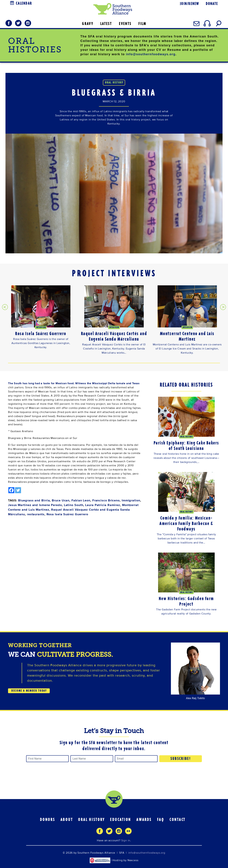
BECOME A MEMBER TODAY (29, 691)
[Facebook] (11, 490)
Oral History (91, 820)
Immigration (131, 500)
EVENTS (125, 24)
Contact (177, 820)
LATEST (106, 24)
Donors (48, 820)
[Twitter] (18, 490)
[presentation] (5, 307)
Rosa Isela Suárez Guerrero (67, 514)
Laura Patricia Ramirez (103, 505)
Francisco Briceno (106, 500)
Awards (144, 820)
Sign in (126, 840)
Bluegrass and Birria (34, 500)
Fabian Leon (81, 500)
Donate (212, 4)
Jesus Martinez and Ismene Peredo (35, 505)
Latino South (74, 505)
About (67, 820)
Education (121, 820)
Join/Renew (189, 4)
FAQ (161, 820)
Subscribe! (181, 759)
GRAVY (88, 24)
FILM (142, 24)
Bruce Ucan (61, 500)
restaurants (36, 514)
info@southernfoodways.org (151, 54)
